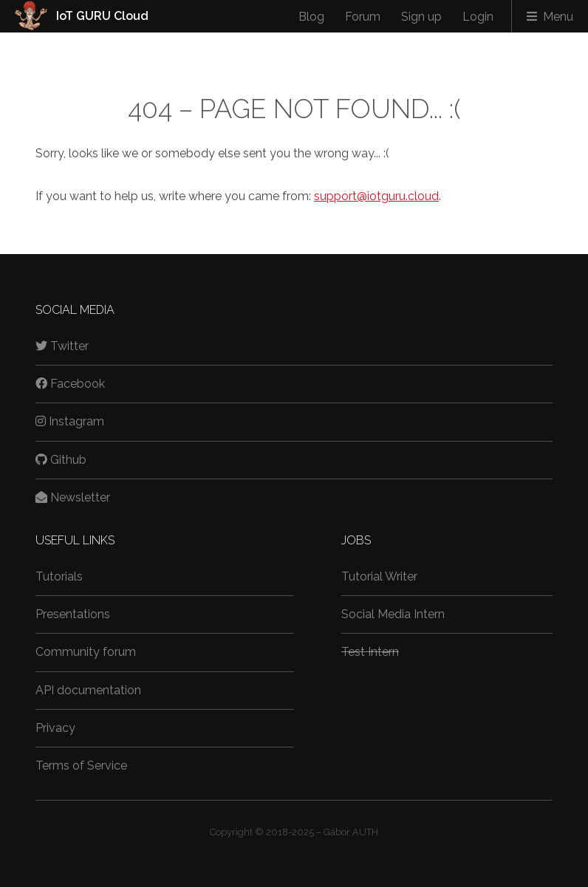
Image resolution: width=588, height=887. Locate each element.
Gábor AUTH (351, 832)
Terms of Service (81, 766)
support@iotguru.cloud (376, 196)
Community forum (86, 652)
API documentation (88, 690)
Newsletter (73, 497)
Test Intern (370, 652)
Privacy (55, 728)
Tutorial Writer (379, 576)
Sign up (421, 17)
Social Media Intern (393, 614)
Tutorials (59, 576)
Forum (363, 17)
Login (478, 17)
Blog (311, 17)
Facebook (70, 384)
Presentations (73, 614)
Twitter (62, 346)
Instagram (70, 421)
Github (61, 460)
